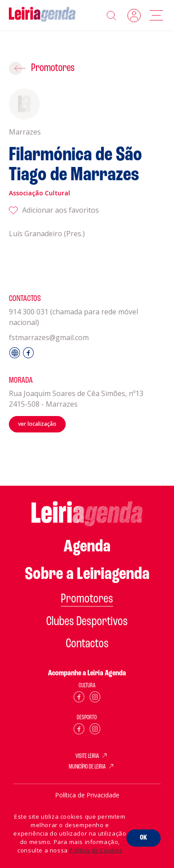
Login (134, 16)
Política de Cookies (96, 850)
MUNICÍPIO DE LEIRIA (87, 767)
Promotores (53, 68)
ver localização (37, 424)
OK (144, 838)
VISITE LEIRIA (87, 757)
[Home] (42, 15)
